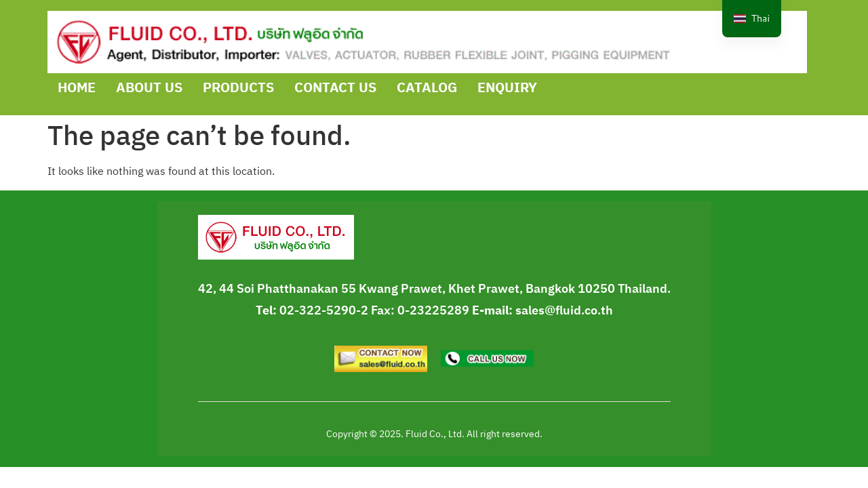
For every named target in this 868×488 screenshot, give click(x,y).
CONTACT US (335, 88)
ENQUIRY (507, 88)
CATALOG (427, 88)
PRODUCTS (238, 88)
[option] (752, 19)
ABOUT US (149, 88)
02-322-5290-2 (324, 311)
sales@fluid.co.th (564, 311)
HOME (77, 88)
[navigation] (752, 19)
